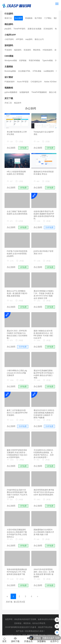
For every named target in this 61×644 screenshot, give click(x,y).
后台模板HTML (24, 71)
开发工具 (8, 103)
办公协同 (18, 18)
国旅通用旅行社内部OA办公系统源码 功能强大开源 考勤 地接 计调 (44, 532)
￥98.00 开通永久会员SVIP (47, 638)
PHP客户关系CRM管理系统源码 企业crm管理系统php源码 (17, 254)
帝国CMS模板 (34, 60)
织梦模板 (23, 60)
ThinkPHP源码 (19, 29)
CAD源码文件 (36, 82)
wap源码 (29, 39)
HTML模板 (37, 71)
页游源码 (27, 50)
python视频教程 (11, 92)
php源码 (8, 29)
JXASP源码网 (32, 635)
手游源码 (8, 50)
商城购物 (29, 18)
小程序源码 (9, 39)
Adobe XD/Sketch (51, 82)
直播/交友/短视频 (34, 29)
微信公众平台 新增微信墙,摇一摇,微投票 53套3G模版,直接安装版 (17, 293)
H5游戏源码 (47, 50)
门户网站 (48, 18)
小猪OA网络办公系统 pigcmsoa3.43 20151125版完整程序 (17, 373)
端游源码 (18, 50)
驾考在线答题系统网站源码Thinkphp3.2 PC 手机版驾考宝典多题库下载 (17, 572)
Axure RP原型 (23, 82)
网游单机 (37, 50)
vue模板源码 (49, 71)
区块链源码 (48, 29)
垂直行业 (8, 18)
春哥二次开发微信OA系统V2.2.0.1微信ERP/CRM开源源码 (17, 413)
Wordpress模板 (11, 60)
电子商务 (38, 18)
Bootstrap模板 (10, 71)
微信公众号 (39, 39)
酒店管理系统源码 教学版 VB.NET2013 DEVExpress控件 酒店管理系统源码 (44, 492)
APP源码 (20, 39)
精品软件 (18, 103)
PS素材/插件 (10, 82)
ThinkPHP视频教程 (39, 92)
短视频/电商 (24, 92)
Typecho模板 (47, 60)
